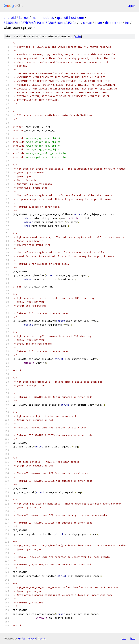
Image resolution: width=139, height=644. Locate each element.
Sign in (132, 6)
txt (124, 638)
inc (127, 23)
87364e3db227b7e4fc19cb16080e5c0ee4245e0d (40, 23)
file (78, 37)
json (132, 638)
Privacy (32, 638)
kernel (24, 18)
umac (88, 23)
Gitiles (22, 638)
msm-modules (43, 18)
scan (98, 23)
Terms (42, 638)
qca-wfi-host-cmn (70, 18)
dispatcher (113, 23)
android (10, 18)
